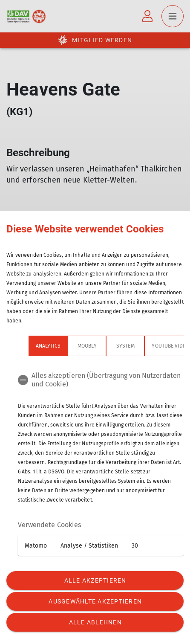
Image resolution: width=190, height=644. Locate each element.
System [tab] (103, 346)
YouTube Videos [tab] (150, 346)
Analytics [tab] (26, 346)
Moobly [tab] (65, 346)
